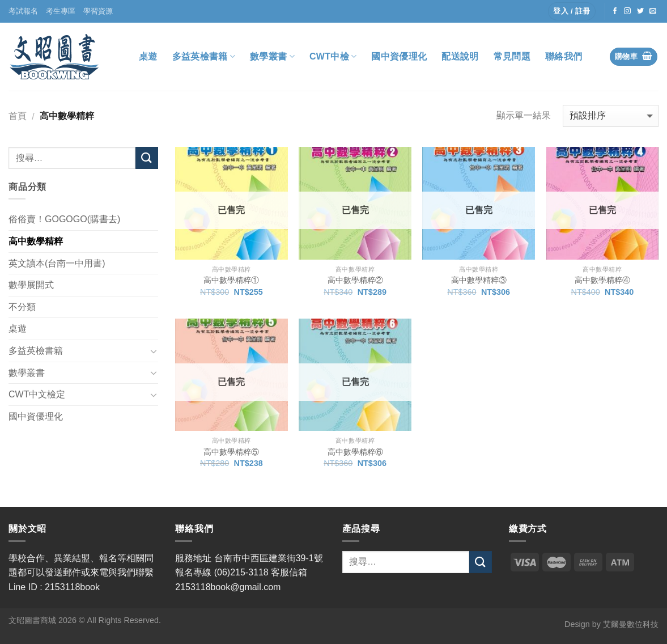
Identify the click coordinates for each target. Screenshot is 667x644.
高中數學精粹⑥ (355, 452)
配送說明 (460, 56)
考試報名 (23, 11)
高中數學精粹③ (479, 280)
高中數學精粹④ (602, 280)
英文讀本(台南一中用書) (57, 263)
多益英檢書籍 (204, 56)
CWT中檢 (333, 56)
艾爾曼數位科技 (631, 624)
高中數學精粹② (355, 280)
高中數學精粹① (231, 280)
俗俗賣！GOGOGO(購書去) (64, 219)
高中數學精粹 (36, 241)
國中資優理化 (399, 56)
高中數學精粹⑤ (231, 452)
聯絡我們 (564, 56)
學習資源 (98, 11)
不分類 (22, 307)
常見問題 (512, 56)
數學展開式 (31, 285)
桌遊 (148, 56)
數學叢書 (272, 56)
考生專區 (61, 11)
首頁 (18, 116)
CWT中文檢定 (37, 394)
